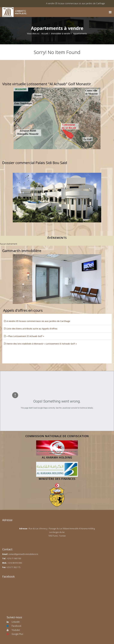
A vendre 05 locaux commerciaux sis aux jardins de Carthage (79, 3)
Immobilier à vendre (61, 33)
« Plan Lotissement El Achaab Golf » (24, 336)
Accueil (45, 33)
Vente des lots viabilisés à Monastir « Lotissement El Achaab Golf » (40, 344)
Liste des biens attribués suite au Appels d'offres (31, 329)
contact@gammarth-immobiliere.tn (23, 554)
